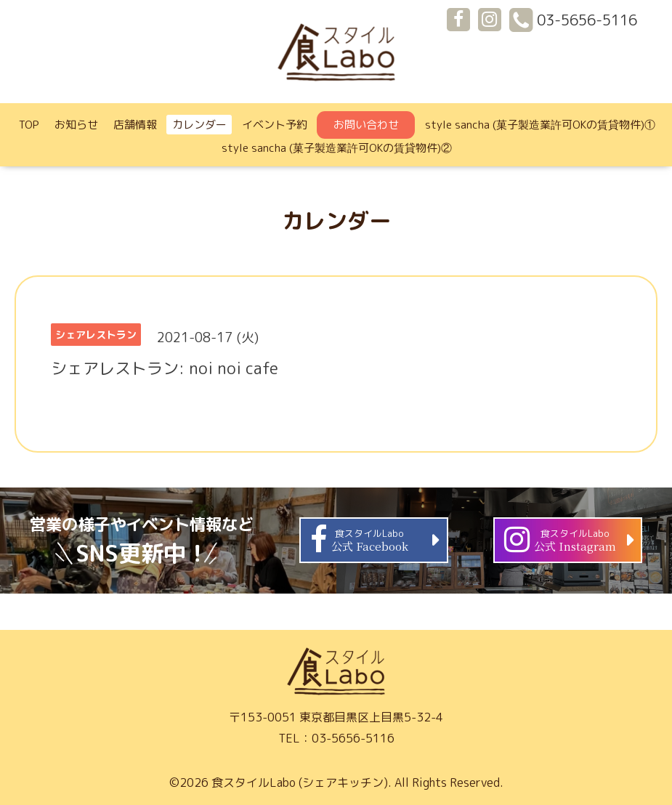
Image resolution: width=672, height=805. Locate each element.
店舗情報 (135, 125)
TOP (29, 125)
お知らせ (76, 125)
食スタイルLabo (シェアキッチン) (300, 782)
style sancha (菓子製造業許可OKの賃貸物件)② (337, 148)
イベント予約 (275, 125)
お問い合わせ (366, 125)
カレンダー (199, 125)
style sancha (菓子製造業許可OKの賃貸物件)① (540, 125)
